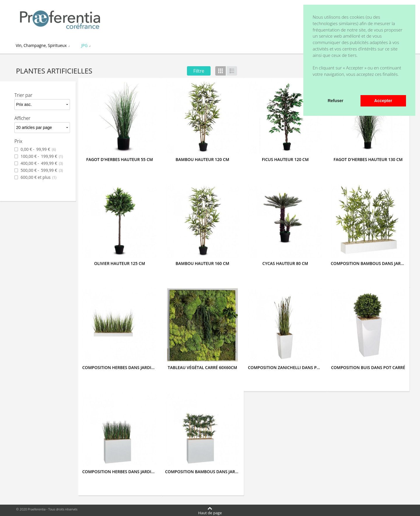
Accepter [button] (383, 101)
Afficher (22, 118)
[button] (314, 87)
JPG (85, 45)
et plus (38, 177)
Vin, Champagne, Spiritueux (41, 45)
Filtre (199, 71)
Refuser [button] (335, 101)
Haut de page (210, 512)
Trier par (23, 95)
